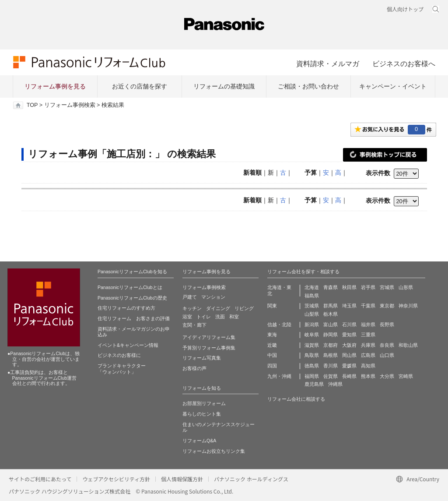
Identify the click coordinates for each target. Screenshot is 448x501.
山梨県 (312, 314)
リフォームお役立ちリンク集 (214, 451)
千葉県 (368, 306)
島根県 (331, 355)
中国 (272, 355)
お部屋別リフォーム (204, 403)
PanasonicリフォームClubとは (130, 287)
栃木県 (331, 314)
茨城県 (312, 306)
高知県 (368, 366)
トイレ (204, 317)
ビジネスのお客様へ (404, 64)
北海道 (312, 287)
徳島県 (312, 366)
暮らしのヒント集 (202, 414)
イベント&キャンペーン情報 (128, 345)
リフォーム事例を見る (55, 86)
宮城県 (387, 287)
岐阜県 (312, 335)
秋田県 (349, 287)
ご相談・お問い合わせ (308, 86)
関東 (272, 306)
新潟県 (312, 325)
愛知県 (349, 335)
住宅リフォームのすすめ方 (126, 308)
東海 (272, 335)
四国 (272, 366)
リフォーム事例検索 (70, 105)
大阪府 (349, 345)
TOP (32, 105)
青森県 (331, 287)
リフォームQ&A (199, 441)
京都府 (331, 345)
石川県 (349, 325)
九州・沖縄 (279, 376)
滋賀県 (312, 345)
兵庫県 (368, 345)
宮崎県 (406, 376)
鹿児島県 (314, 384)
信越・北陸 (279, 325)
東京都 (387, 306)
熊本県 (368, 376)
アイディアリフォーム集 (209, 337)
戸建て (190, 297)
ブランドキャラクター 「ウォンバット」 (122, 369)
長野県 (387, 325)
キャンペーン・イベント (393, 86)
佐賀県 (331, 376)
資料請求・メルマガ (328, 64)
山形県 (406, 287)
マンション (213, 297)
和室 (234, 317)
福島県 (312, 296)
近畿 (272, 345)
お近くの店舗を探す (140, 86)
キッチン (192, 308)
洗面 (220, 317)
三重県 (368, 335)
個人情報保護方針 (182, 479)
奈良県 (387, 345)
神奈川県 (408, 306)
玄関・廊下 (194, 325)
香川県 (331, 366)
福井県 (368, 325)
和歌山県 (408, 345)
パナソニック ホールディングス (251, 479)
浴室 (187, 317)
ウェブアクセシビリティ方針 (116, 479)
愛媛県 (349, 366)
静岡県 (331, 335)
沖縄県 (335, 384)
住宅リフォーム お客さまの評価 (134, 318)
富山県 (331, 325)
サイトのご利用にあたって (40, 479)
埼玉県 (349, 306)
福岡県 (312, 376)
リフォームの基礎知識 (224, 86)
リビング (244, 308)
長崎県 (349, 376)
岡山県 (349, 355)
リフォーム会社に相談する (296, 399)
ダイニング (218, 308)
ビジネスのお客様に (119, 355)
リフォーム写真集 (202, 358)
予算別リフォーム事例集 (209, 348)
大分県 (387, 376)
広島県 (368, 355)
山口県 (387, 355)
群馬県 (331, 306)
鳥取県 (312, 355)
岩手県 (368, 287)
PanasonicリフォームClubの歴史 (132, 298)
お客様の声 (194, 368)
